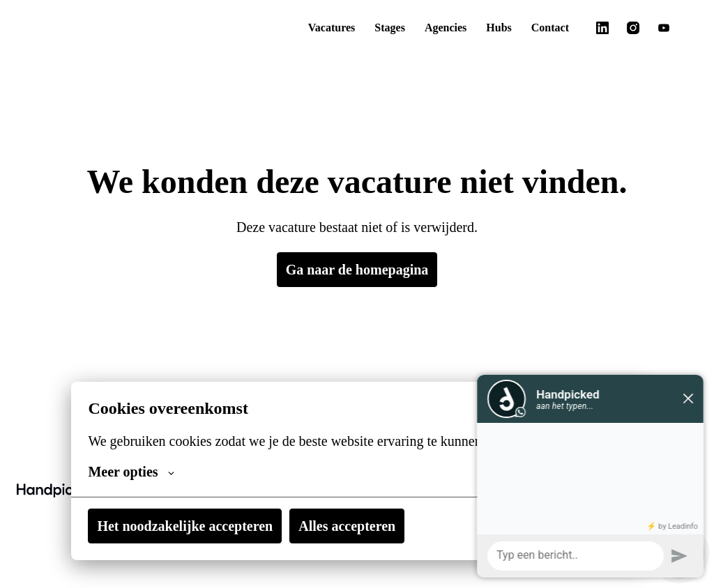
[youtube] (664, 28)
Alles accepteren (364, 526)
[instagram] (633, 28)
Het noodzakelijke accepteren (191, 526)
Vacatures (313, 28)
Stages (377, 28)
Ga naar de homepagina (357, 270)
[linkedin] (602, 28)
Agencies (438, 28)
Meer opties (133, 472)
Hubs (494, 28)
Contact (548, 28)
